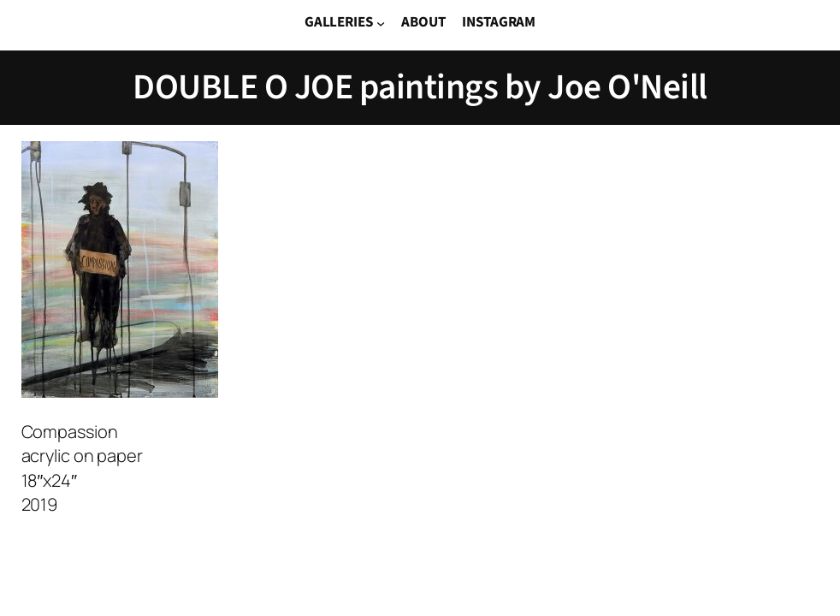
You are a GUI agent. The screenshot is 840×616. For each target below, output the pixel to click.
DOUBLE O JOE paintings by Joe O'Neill (420, 88)
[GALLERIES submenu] (381, 23)
